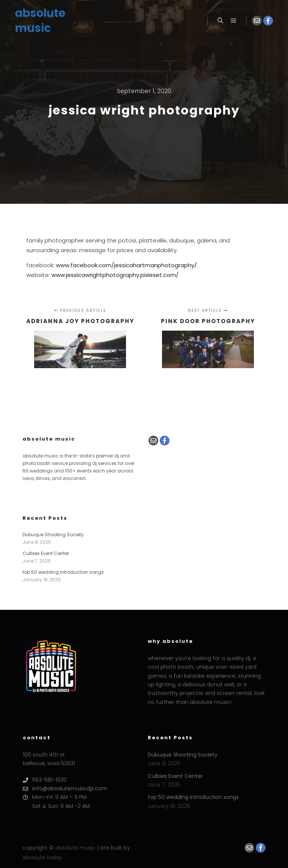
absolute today (42, 857)
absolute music (40, 21)
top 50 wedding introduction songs (63, 572)
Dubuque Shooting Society (53, 535)
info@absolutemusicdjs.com (65, 789)
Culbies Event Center (46, 553)
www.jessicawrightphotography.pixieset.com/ (115, 275)
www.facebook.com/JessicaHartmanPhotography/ (126, 265)
